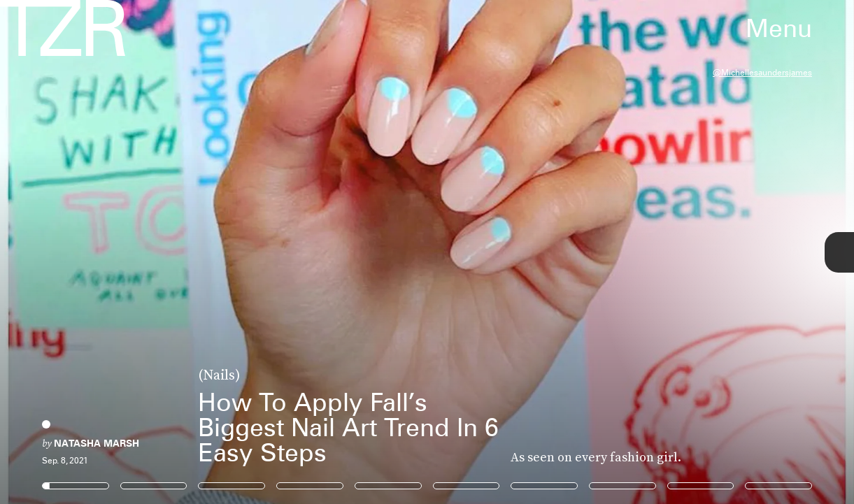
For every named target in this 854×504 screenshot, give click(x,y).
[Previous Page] (141, 252)
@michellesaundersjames (762, 72)
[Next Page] (568, 252)
